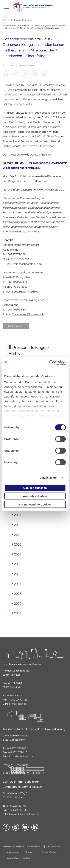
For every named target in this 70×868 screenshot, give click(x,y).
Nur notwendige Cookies (35, 504)
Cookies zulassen (35, 488)
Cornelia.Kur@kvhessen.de (28, 315)
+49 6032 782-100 (16, 806)
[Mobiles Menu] (7, 7)
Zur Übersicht (16, 326)
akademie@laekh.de (22, 757)
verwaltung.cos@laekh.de (25, 814)
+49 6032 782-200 (16, 748)
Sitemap (30, 852)
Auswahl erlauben (35, 496)
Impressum (13, 852)
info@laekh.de (19, 704)
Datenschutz (55, 847)
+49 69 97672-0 (15, 696)
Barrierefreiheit (49, 852)
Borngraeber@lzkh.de (25, 292)
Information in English (18, 858)
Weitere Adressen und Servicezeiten (22, 847)
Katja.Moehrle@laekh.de (27, 264)
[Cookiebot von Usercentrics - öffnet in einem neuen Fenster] (50, 363)
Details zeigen (49, 478)
